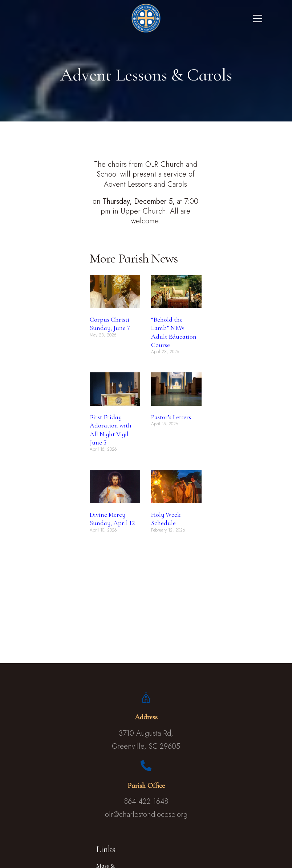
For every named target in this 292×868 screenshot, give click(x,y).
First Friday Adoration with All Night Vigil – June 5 (111, 430)
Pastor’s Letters (171, 417)
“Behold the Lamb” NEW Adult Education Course (174, 332)
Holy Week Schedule (166, 519)
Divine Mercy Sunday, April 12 (112, 519)
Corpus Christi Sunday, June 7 (110, 324)
